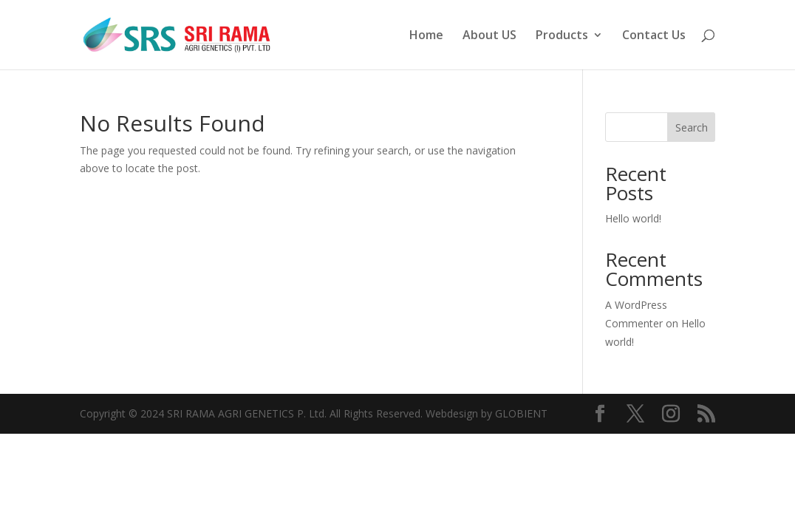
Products (562, 36)
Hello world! (633, 218)
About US (489, 36)
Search (692, 127)
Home (426, 36)
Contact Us (654, 36)
